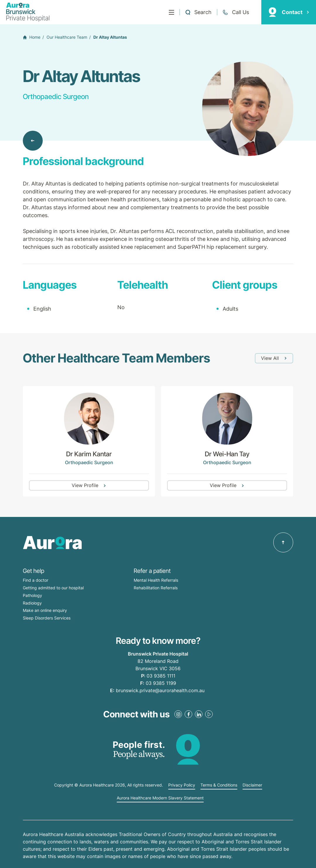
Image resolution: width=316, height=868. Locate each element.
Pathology (32, 595)
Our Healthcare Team (67, 37)
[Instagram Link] (178, 714)
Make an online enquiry (45, 610)
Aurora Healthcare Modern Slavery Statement (160, 798)
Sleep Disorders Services (47, 618)
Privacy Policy (182, 785)
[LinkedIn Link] (199, 714)
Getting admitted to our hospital (53, 588)
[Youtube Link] (209, 714)
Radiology (32, 603)
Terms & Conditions (219, 785)
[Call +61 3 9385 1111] (236, 12)
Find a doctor (36, 580)
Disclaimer (252, 785)
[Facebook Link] (188, 714)
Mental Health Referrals (156, 580)
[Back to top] (283, 542)
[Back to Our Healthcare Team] (33, 141)
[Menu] (171, 12)
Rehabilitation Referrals (156, 588)
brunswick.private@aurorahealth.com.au (160, 690)
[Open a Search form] (198, 12)
